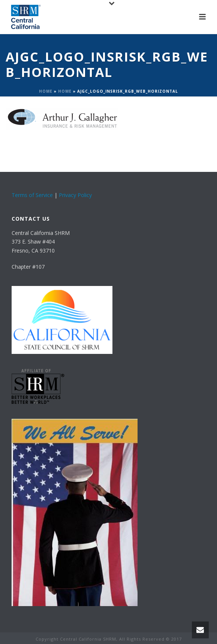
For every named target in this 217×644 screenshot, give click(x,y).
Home (46, 91)
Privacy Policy (75, 195)
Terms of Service (32, 195)
